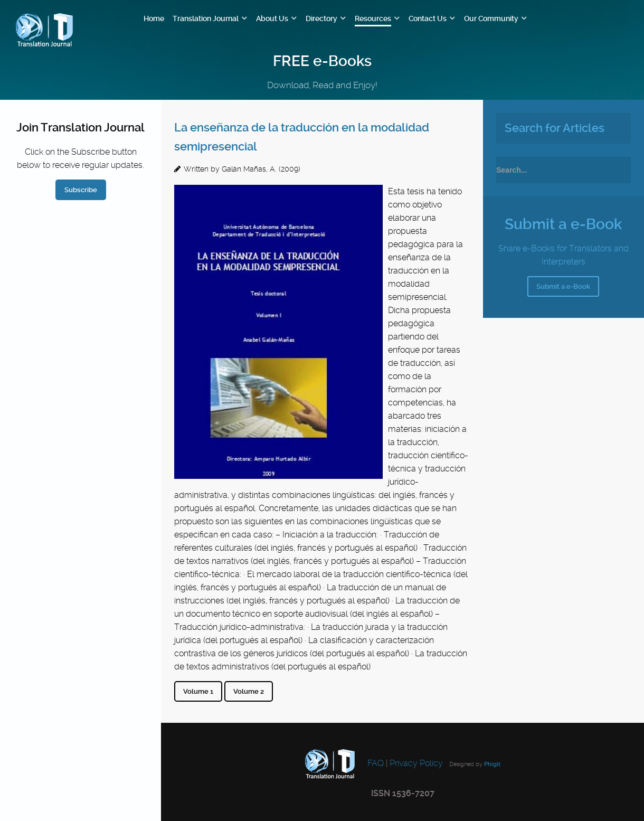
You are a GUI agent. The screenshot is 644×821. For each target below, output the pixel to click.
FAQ (375, 763)
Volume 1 (198, 691)
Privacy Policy (416, 763)
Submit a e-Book (563, 286)
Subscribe (81, 190)
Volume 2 (249, 691)
